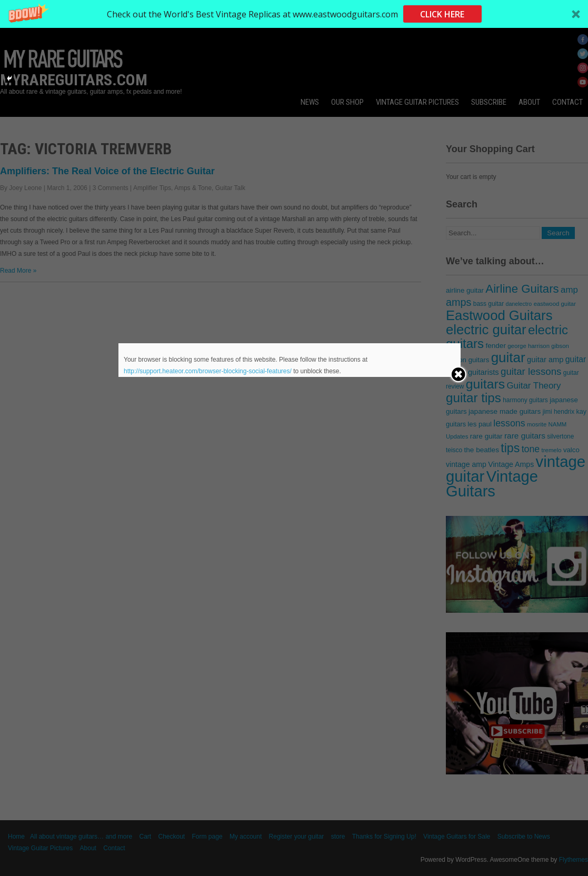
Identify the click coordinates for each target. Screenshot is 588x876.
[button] (294, 14)
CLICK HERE (442, 14)
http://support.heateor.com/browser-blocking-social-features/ (208, 371)
